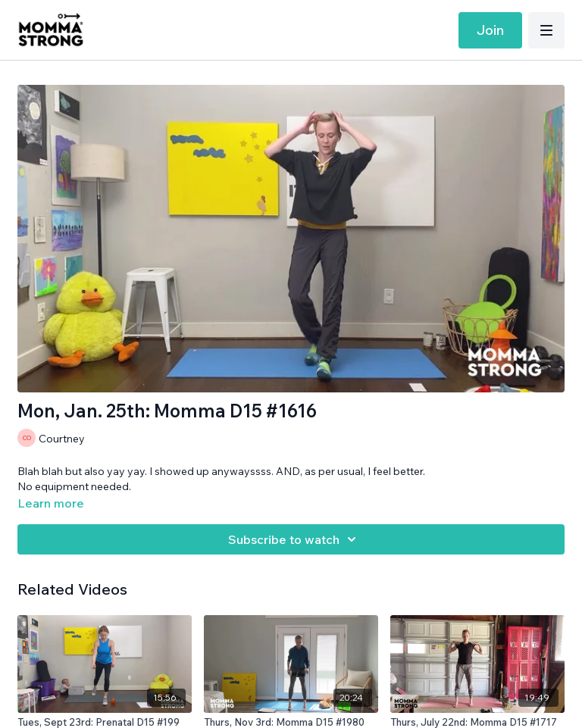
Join (490, 30)
